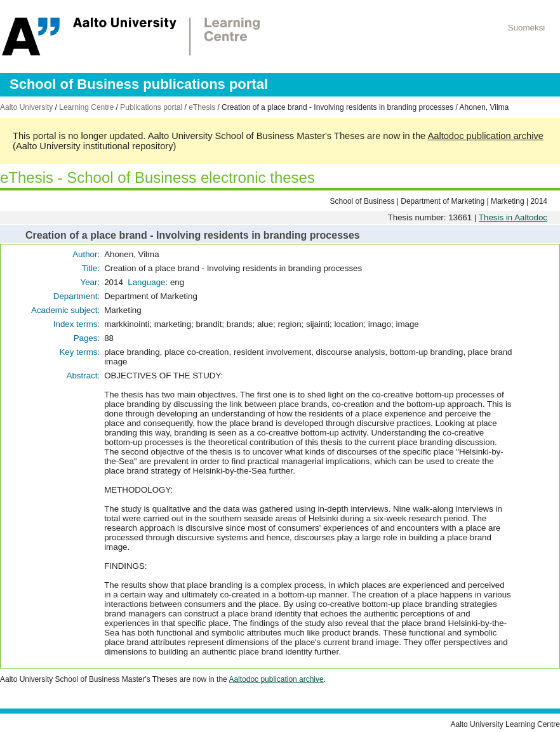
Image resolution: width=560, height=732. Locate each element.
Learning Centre (86, 107)
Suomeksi (527, 28)
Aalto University (26, 107)
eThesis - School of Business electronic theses (157, 177)
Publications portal (151, 107)
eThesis (202, 107)
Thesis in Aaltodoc (513, 217)
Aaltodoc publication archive (485, 136)
